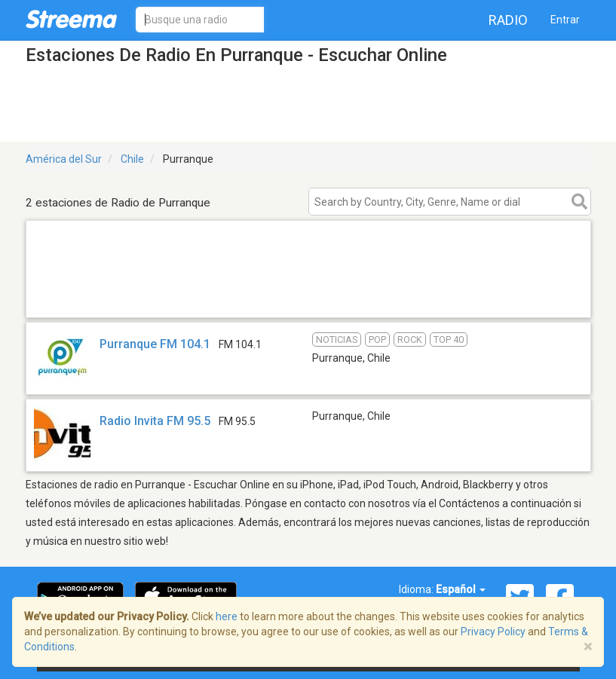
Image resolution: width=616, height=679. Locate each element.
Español (461, 589)
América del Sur (64, 159)
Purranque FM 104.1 (155, 344)
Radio (508, 20)
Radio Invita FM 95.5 (155, 421)
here (227, 616)
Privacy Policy (493, 632)
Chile (132, 159)
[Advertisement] (308, 298)
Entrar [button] (565, 20)
